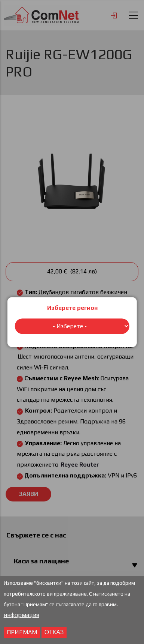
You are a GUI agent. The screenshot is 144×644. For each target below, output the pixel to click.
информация (22, 616)
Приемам (22, 633)
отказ (54, 633)
